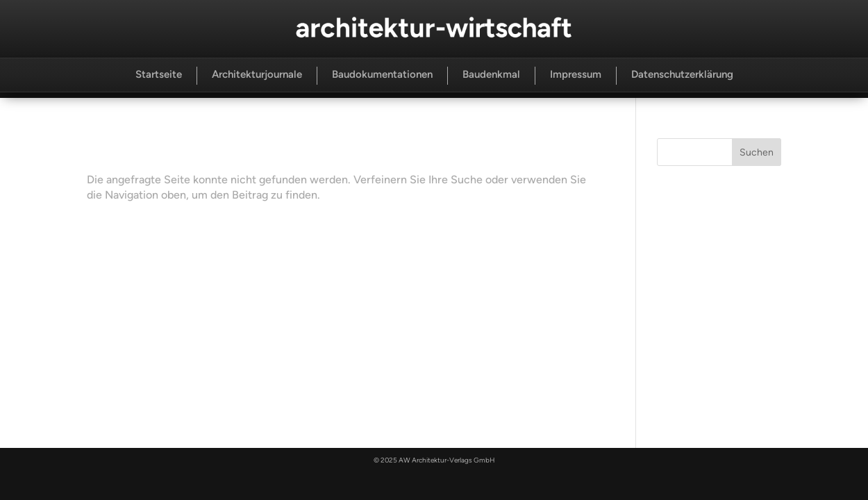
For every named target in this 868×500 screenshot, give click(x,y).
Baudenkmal (491, 74)
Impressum (576, 74)
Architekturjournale (257, 74)
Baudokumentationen (382, 74)
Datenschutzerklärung (682, 74)
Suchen (757, 152)
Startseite (159, 74)
